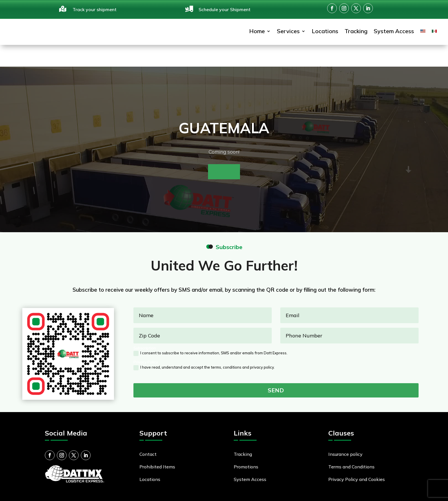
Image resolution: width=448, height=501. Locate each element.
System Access (394, 34)
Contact (148, 438)
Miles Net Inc (177, 493)
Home (257, 34)
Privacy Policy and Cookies (357, 463)
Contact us (224, 155)
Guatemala (224, 112)
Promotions (246, 450)
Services (288, 34)
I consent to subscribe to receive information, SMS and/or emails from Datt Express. (210, 337)
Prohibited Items (157, 450)
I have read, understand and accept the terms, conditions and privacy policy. (204, 351)
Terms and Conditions (351, 450)
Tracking (356, 34)
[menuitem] (423, 34)
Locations (325, 34)
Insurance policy (345, 438)
